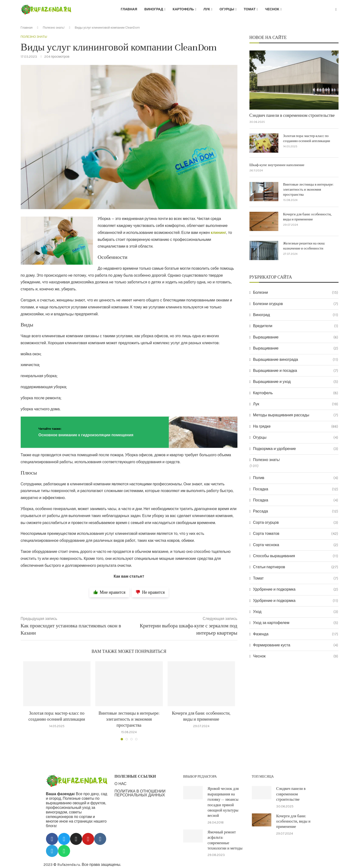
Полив (296, 478)
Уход (296, 612)
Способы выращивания (296, 556)
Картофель (183, 9)
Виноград (154, 9)
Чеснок (272, 9)
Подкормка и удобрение (296, 449)
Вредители (296, 326)
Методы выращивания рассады (296, 415)
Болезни (296, 293)
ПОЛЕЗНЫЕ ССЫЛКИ (135, 776)
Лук (207, 9)
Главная (129, 9)
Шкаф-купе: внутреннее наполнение (277, 165)
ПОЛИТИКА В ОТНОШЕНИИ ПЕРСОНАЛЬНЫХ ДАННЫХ (140, 793)
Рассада (296, 511)
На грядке (296, 426)
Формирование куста (296, 645)
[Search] (336, 10)
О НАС (121, 784)
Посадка (296, 489)
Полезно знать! (54, 28)
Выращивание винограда (296, 360)
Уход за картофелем (296, 623)
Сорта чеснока (296, 545)
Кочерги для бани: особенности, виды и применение (307, 217)
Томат (250, 9)
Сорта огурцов (296, 523)
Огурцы (227, 9)
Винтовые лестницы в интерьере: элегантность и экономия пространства (129, 719)
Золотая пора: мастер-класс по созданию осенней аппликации (307, 138)
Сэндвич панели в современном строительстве (292, 116)
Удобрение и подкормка (296, 589)
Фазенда (296, 634)
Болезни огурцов (296, 304)
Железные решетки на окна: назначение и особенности (304, 246)
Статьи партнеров (296, 567)
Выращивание (296, 337)
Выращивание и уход (296, 382)
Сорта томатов (296, 534)
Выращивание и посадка (296, 371)
